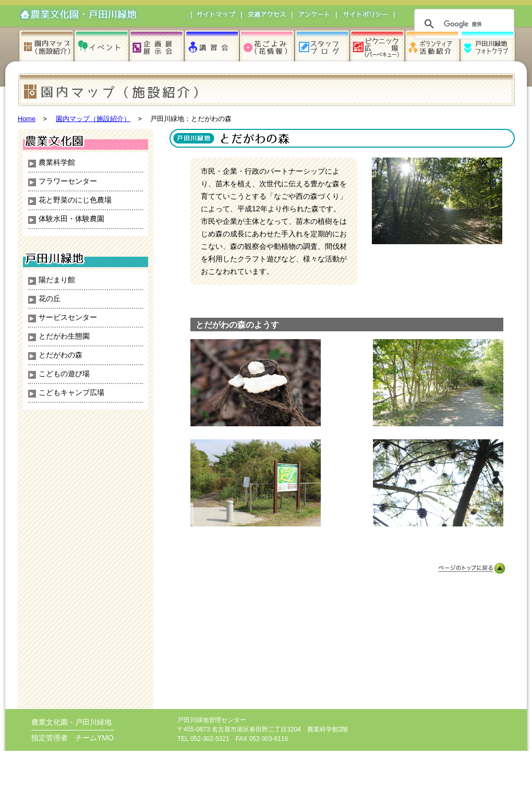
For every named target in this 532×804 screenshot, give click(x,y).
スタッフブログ (323, 45)
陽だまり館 (57, 280)
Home (27, 119)
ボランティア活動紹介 (433, 45)
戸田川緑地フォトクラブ (488, 45)
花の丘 (50, 298)
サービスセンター (68, 317)
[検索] (463, 24)
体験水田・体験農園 (71, 219)
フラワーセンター (68, 181)
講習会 (213, 45)
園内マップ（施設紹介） (48, 45)
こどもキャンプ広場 (71, 392)
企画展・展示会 (158, 45)
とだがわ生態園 (64, 336)
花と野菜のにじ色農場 (75, 200)
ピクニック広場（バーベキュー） (378, 45)
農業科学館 (57, 162)
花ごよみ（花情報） (268, 45)
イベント (103, 45)
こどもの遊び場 (64, 374)
